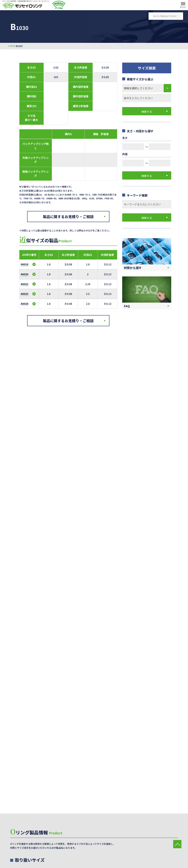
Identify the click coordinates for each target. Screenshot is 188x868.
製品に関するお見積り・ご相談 (68, 216)
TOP (11, 46)
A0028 (25, 304)
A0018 (25, 264)
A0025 (25, 294)
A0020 (25, 274)
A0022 (25, 284)
